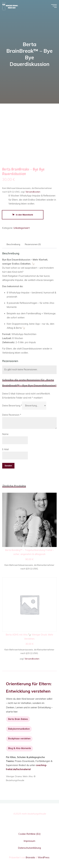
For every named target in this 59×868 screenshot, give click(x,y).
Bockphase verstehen (19, 739)
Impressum (29, 841)
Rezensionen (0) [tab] (33, 244)
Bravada (30, 857)
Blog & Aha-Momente (20, 748)
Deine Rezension (12, 415)
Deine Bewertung (12, 406)
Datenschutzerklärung (29, 848)
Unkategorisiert (22, 228)
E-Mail (5, 449)
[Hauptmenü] (54, 6)
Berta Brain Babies (18, 719)
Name (5, 434)
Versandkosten (33, 192)
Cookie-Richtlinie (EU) (29, 834)
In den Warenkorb (24, 215)
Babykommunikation (19, 729)
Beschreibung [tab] (13, 244)
